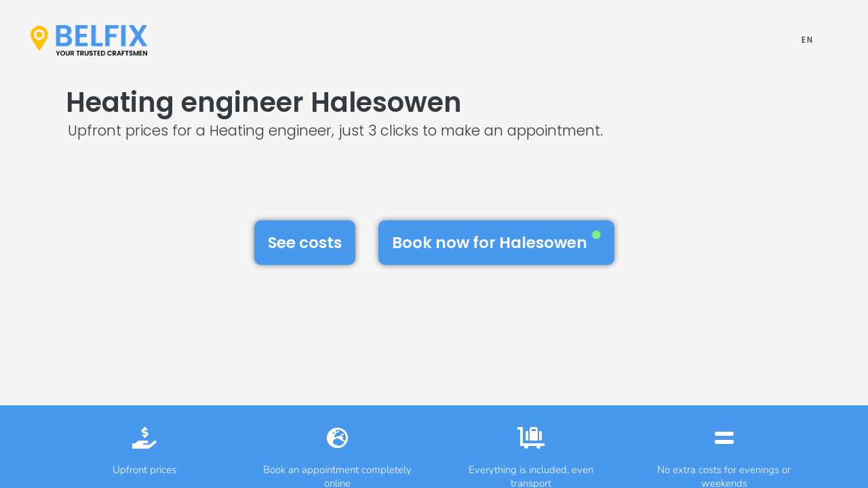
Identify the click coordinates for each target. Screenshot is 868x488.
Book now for (496, 242)
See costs (305, 243)
